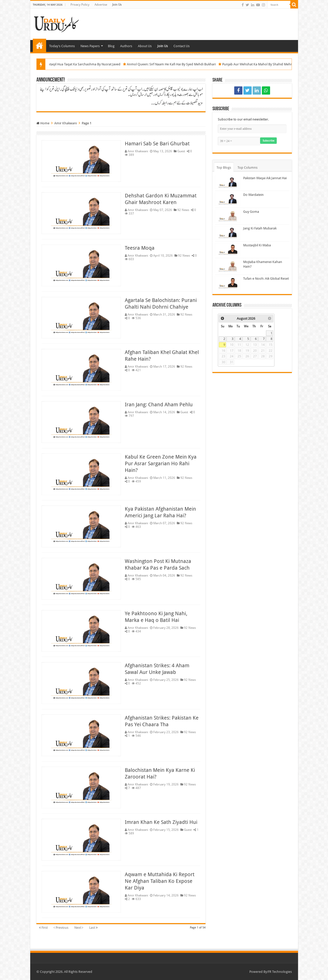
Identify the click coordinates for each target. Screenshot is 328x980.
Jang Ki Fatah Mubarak (260, 228)
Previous (61, 928)
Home (39, 45)
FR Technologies (280, 972)
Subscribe (268, 141)
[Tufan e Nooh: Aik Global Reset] (228, 283)
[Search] (294, 5)
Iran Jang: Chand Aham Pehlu (159, 405)
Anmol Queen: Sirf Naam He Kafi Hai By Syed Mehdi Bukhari (182, 64)
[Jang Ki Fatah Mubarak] (228, 233)
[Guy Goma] (228, 216)
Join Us (117, 5)
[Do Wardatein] (228, 199)
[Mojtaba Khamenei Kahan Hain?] (228, 266)
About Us (145, 46)
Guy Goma (251, 212)
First (43, 928)
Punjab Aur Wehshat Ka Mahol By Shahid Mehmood (271, 64)
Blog (111, 46)
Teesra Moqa (140, 248)
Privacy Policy (80, 5)
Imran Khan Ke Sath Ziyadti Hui (161, 822)
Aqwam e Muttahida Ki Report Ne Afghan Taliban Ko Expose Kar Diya (160, 881)
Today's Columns (62, 46)
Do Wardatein (253, 195)
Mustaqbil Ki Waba (257, 245)
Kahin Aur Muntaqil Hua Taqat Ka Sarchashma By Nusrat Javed (84, 64)
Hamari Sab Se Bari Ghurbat (157, 144)
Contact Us (182, 46)
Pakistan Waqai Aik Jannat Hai (265, 178)
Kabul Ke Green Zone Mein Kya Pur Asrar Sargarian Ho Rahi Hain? (161, 463)
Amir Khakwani (138, 151)
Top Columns (248, 168)
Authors (126, 46)
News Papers (90, 46)
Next (79, 928)
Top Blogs (224, 168)
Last (93, 928)
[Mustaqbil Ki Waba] (228, 250)
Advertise (101, 5)
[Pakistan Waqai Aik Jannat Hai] (228, 183)
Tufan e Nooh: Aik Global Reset (266, 279)
